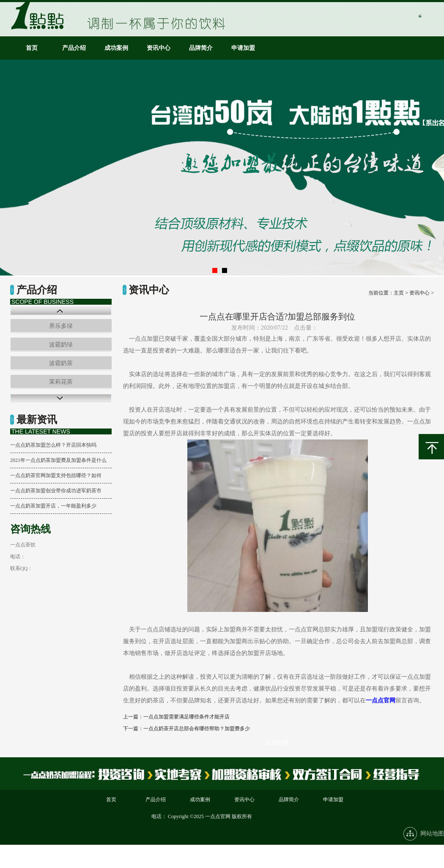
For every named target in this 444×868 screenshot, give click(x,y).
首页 (32, 48)
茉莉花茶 (61, 382)
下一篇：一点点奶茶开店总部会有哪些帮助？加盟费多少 (186, 729)
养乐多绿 (61, 326)
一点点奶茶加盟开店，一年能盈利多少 (53, 506)
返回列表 (277, 743)
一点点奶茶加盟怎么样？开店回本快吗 (53, 445)
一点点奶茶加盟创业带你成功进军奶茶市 (56, 491)
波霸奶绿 (61, 345)
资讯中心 (159, 48)
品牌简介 (201, 48)
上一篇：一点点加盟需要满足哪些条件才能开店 (176, 717)
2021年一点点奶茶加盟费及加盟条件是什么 (58, 460)
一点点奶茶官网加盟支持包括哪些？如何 (56, 475)
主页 (399, 293)
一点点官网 (381, 700)
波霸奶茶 (61, 363)
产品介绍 (74, 48)
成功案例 (116, 48)
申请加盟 (243, 48)
